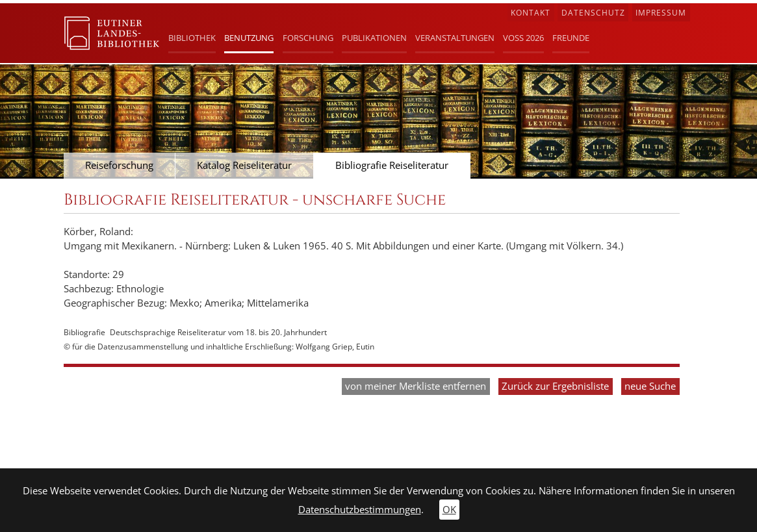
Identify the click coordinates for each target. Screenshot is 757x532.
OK (449, 510)
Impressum (661, 13)
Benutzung (249, 38)
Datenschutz (593, 13)
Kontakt (531, 13)
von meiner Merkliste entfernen (416, 386)
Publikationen (374, 38)
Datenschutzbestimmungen (360, 510)
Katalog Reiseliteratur (244, 165)
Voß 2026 (523, 38)
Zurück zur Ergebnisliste (555, 386)
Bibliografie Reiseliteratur (392, 165)
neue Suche (650, 386)
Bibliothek (192, 38)
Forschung (308, 38)
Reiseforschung (119, 165)
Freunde (571, 38)
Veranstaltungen (455, 38)
